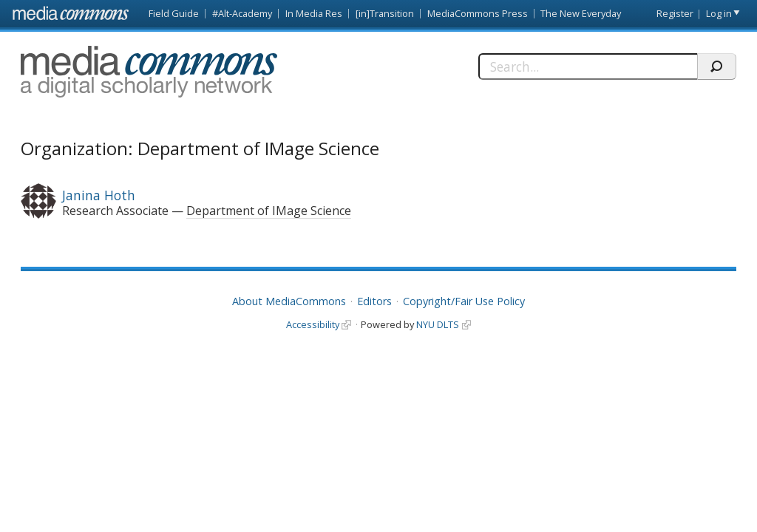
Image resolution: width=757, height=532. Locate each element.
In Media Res (314, 13)
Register (675, 13)
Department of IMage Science (269, 211)
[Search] (588, 66)
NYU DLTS (438, 324)
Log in (719, 13)
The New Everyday (581, 13)
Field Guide (174, 13)
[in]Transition (385, 13)
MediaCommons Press (478, 13)
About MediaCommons (289, 301)
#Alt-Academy (242, 13)
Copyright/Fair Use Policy (464, 301)
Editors (374, 301)
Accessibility (313, 324)
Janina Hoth (99, 195)
